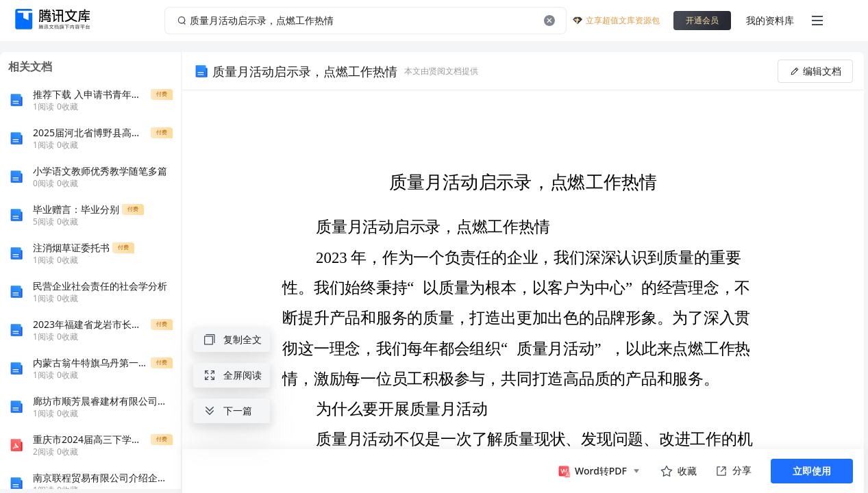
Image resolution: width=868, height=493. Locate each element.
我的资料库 (770, 20)
